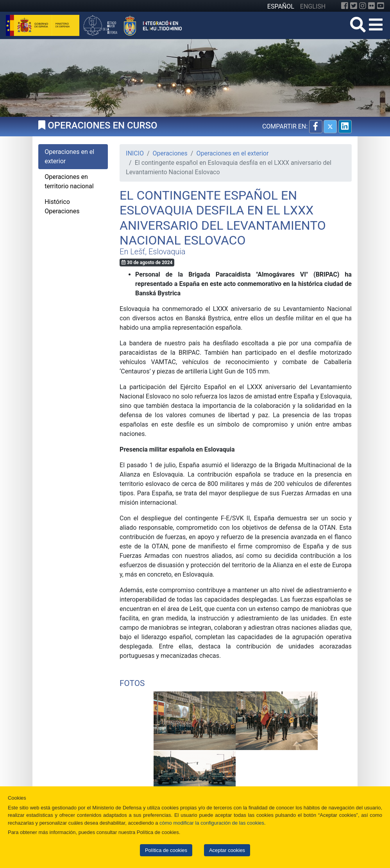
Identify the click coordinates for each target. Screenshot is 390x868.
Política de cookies (166, 850)
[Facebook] (345, 6)
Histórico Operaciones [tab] (62, 206)
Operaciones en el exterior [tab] (69, 156)
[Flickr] (372, 6)
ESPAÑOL (281, 6)
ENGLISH (313, 6)
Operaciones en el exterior (232, 153)
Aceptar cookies (227, 850)
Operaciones (170, 153)
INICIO (135, 153)
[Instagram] (363, 6)
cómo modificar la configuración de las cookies (212, 823)
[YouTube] (381, 6)
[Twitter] (354, 6)
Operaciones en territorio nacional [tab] (69, 181)
